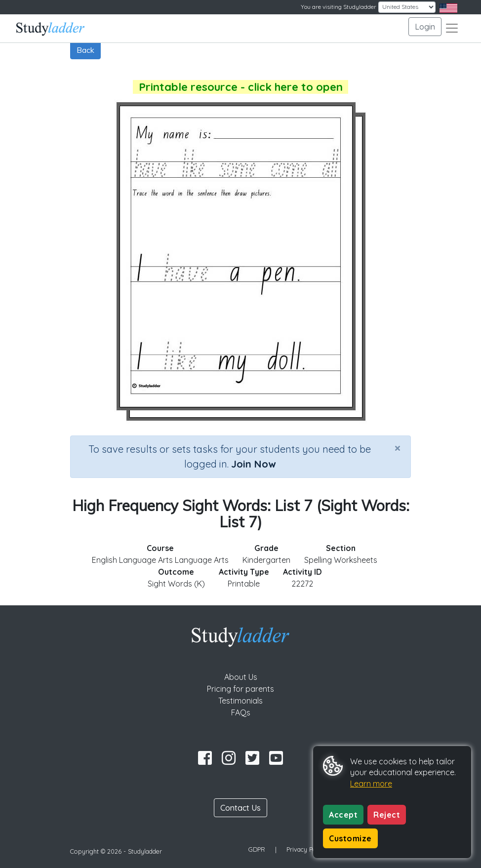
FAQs (241, 712)
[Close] (398, 448)
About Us (241, 677)
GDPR (257, 849)
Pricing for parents (240, 689)
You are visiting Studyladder (339, 7)
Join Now (253, 464)
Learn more (371, 784)
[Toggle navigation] (452, 28)
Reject (387, 815)
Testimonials (240, 701)
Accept (343, 815)
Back (85, 50)
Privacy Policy (306, 849)
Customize (350, 838)
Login (425, 27)
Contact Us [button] (240, 808)
